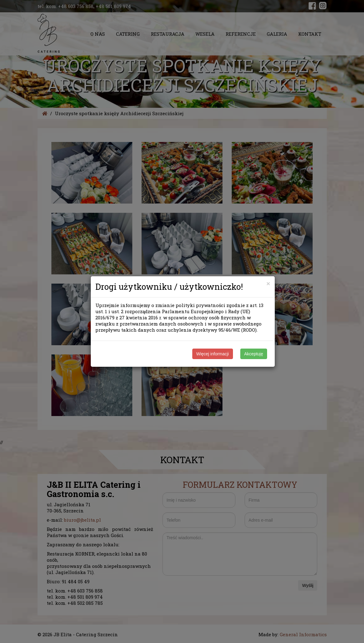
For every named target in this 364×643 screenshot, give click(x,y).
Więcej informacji (213, 354)
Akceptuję (254, 354)
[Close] (268, 283)
